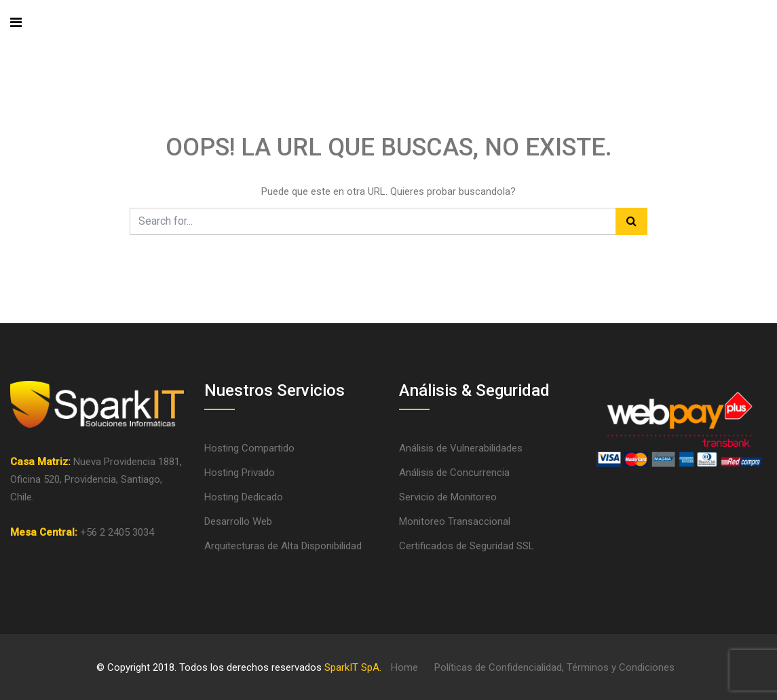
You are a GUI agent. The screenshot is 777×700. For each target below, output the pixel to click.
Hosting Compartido (249, 448)
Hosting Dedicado (244, 497)
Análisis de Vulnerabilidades (461, 448)
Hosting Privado (240, 473)
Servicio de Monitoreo (448, 497)
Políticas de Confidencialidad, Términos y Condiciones (554, 667)
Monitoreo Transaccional (455, 521)
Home (404, 667)
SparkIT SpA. (353, 667)
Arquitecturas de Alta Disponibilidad (283, 546)
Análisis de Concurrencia (454, 473)
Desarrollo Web (238, 521)
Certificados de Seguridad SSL (467, 546)
